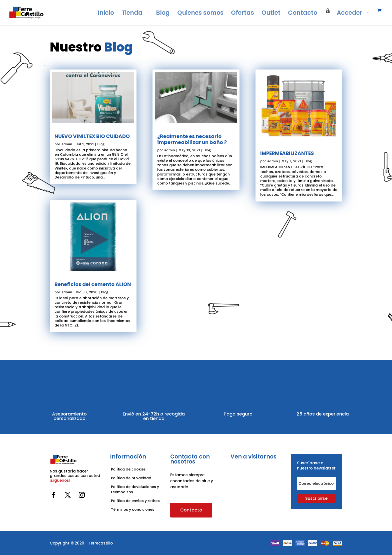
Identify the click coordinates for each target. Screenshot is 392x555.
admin (67, 144)
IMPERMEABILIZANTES (287, 153)
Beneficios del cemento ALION (93, 284)
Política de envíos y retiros (135, 501)
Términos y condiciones (133, 509)
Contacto (191, 510)
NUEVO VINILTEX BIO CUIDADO (92, 136)
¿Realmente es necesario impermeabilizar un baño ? (192, 139)
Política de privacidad (131, 478)
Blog (101, 144)
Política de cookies (128, 469)
